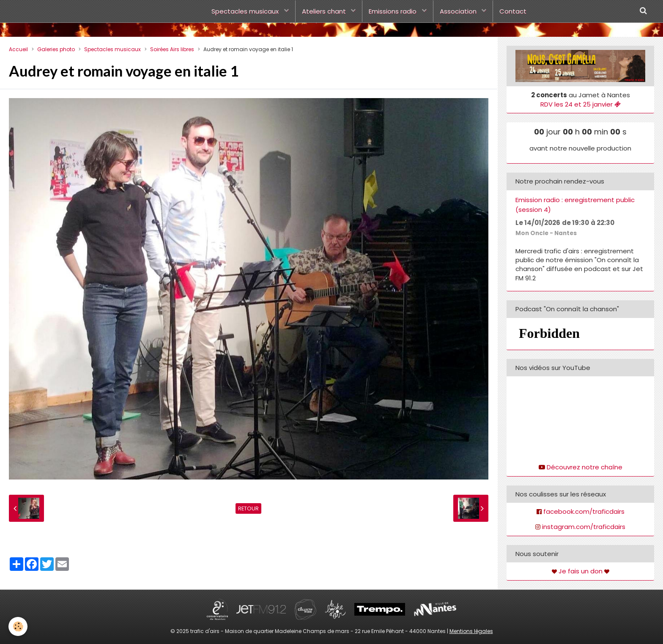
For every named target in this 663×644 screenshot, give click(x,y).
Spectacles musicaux (246, 11)
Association (459, 11)
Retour (248, 508)
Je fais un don (581, 571)
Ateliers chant (325, 11)
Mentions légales (471, 631)
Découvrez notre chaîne (585, 467)
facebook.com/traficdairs (584, 511)
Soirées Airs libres (172, 49)
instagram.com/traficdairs (584, 527)
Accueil (18, 49)
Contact (513, 11)
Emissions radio (393, 11)
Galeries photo (56, 49)
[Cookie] (18, 626)
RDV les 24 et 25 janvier (581, 104)
